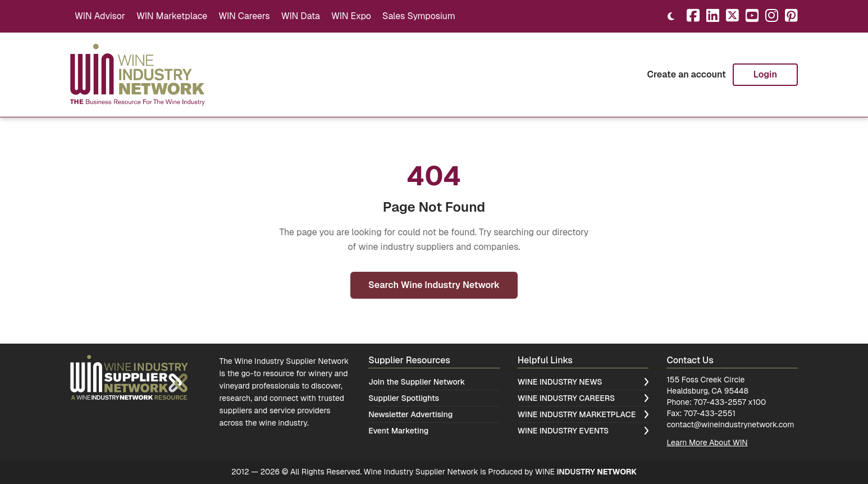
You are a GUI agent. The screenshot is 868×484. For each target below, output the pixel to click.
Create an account (686, 74)
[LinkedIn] (713, 17)
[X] (732, 17)
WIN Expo (351, 16)
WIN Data (301, 16)
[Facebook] (693, 17)
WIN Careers (244, 16)
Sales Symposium (419, 16)
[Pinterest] (791, 17)
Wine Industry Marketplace (583, 414)
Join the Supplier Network (417, 382)
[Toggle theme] (671, 16)
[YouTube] (752, 17)
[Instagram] (772, 17)
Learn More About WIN (707, 442)
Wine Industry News (583, 382)
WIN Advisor (100, 16)
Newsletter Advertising (410, 414)
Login (765, 74)
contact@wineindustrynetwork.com (730, 424)
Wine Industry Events (583, 431)
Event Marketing (398, 431)
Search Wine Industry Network (434, 285)
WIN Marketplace (172, 16)
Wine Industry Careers (583, 398)
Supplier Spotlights (404, 398)
